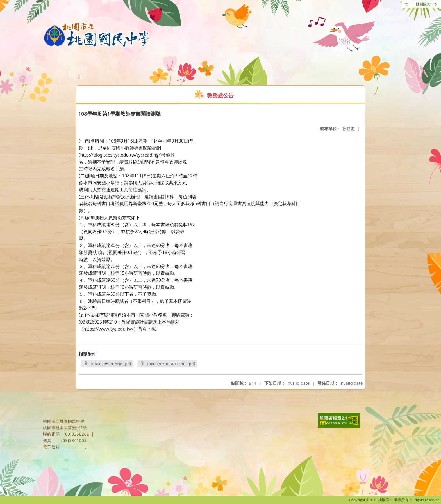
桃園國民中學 (427, 4)
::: (407, 4)
